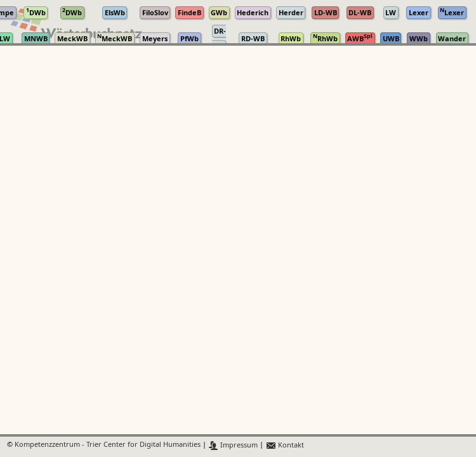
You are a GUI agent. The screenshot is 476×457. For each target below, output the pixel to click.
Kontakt (285, 445)
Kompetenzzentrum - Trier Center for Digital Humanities (108, 445)
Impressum (233, 445)
